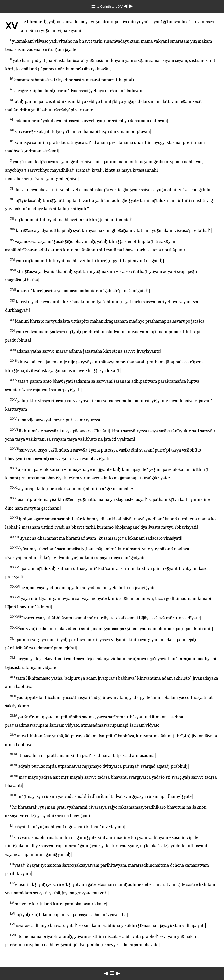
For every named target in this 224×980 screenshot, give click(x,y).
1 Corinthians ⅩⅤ (110, 6)
